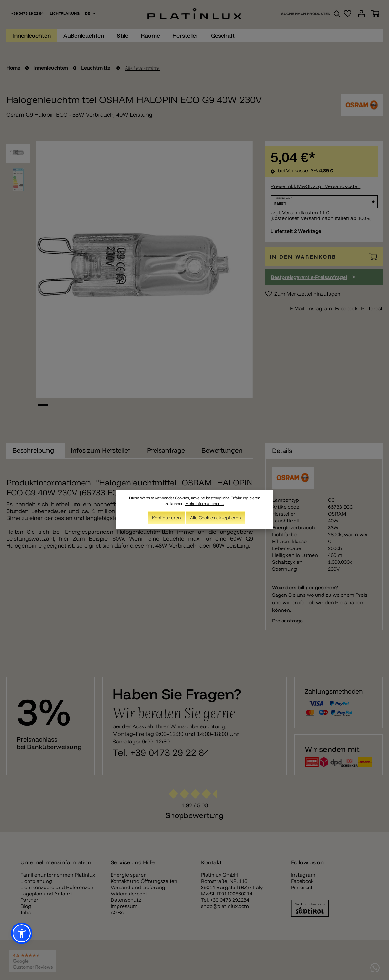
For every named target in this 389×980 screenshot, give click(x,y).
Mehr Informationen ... (205, 503)
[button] (22, 933)
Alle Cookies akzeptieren (216, 518)
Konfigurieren (166, 518)
